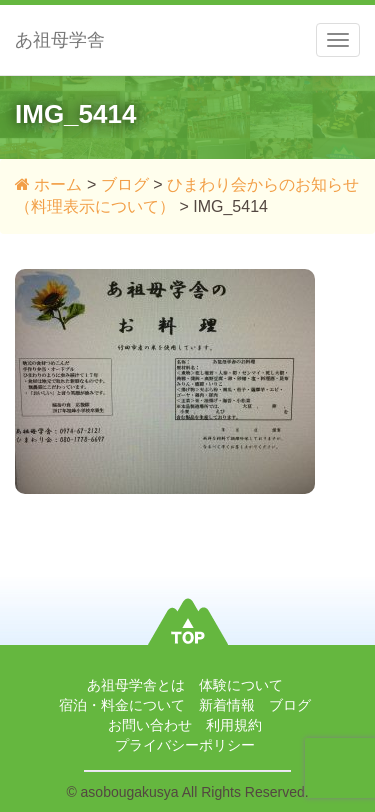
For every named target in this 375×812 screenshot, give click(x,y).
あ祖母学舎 (60, 40)
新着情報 (227, 705)
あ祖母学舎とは (136, 685)
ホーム (48, 184)
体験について (241, 685)
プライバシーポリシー (185, 745)
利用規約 (234, 725)
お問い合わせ (150, 725)
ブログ (125, 184)
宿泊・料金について (122, 705)
